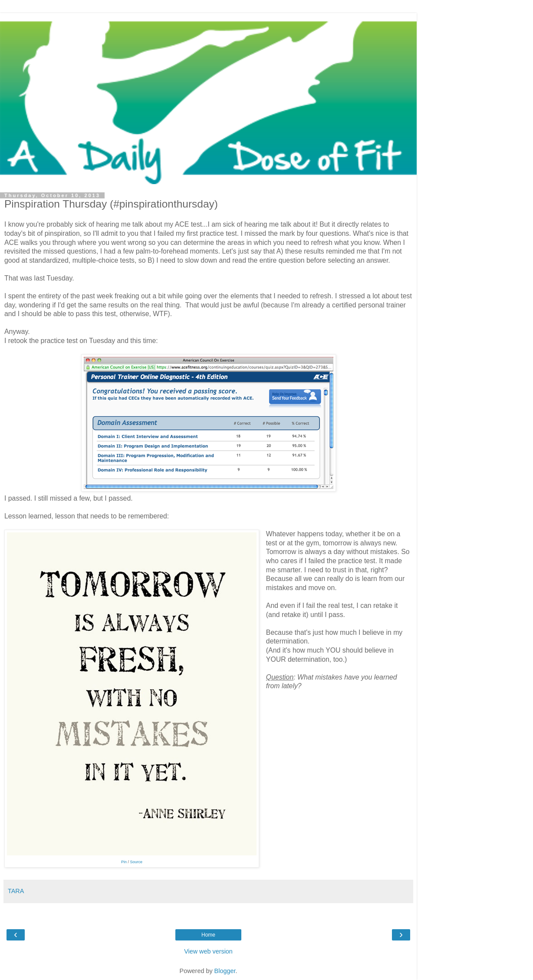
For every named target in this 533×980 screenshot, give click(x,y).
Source (137, 862)
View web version (208, 951)
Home (208, 935)
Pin (124, 862)
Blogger (225, 971)
